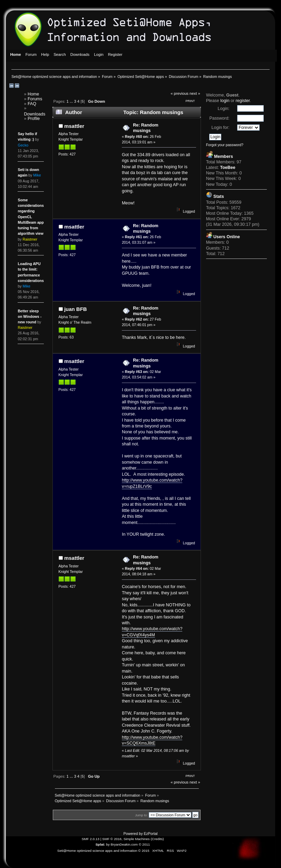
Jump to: (141, 815)
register (243, 101)
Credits (157, 839)
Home (33, 94)
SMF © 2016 (112, 839)
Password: (219, 118)
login (225, 101)
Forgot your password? (225, 145)
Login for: (221, 128)
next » (195, 93)
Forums (35, 99)
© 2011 (144, 844)
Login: (224, 109)
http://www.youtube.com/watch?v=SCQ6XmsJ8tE (152, 740)
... (72, 101)
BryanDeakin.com (124, 844)
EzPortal (151, 834)
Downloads (35, 114)
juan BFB (76, 309)
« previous (180, 93)
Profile (34, 119)
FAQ (32, 104)
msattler (74, 126)
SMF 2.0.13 (90, 839)
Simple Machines (137, 839)
